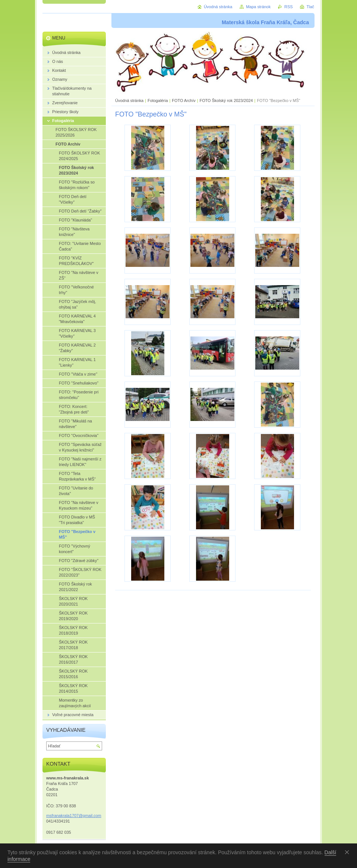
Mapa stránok (258, 7)
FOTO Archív (184, 100)
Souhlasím (348, 852)
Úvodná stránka (129, 100)
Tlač (310, 7)
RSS (288, 7)
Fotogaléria (158, 100)
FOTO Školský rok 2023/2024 (226, 100)
